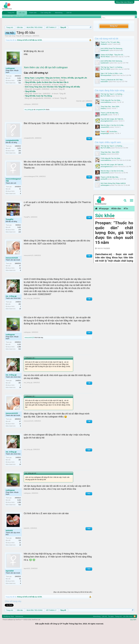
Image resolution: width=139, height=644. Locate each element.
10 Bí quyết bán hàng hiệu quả (45, 40)
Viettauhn (104, 44)
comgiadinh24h (41, 124)
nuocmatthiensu (106, 102)
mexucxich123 (12, 272)
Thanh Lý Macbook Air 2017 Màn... (112, 80)
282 (20, 318)
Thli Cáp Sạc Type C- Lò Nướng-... (112, 67)
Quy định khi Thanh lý (48, 37)
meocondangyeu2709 (13, 194)
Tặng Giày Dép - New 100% (110, 107)
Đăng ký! (114, 26)
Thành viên (33, 13)
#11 (89, 508)
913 (20, 97)
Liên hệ (69, 13)
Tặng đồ (19, 50)
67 (20, 280)
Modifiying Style (9, 631)
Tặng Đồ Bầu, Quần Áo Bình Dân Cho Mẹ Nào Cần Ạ (47, 97)
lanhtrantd (37, 99)
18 (20, 323)
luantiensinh (105, 50)
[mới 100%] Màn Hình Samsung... (112, 61)
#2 (89, 153)
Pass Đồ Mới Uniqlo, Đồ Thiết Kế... (112, 119)
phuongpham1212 (107, 121)
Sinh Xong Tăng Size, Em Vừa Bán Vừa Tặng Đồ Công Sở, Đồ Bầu (52, 101)
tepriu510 (10, 585)
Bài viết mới (20, 16)
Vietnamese (19, 631)
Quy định (133, 634)
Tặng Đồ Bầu (30, 106)
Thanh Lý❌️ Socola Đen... (109, 131)
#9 (89, 436)
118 (20, 555)
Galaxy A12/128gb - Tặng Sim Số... (112, 55)
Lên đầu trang (128, 631)
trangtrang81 (105, 133)
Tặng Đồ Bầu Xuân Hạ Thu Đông (38, 110)
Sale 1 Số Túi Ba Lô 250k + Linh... (112, 73)
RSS (135, 631)
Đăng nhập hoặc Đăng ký (124, 2)
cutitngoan (28, 50)
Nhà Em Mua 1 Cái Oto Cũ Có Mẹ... (113, 125)
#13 (89, 583)
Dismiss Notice (90, 34)
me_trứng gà (29, 124)
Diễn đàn (22, 13)
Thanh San (37, 108)
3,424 (19, 242)
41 (20, 203)
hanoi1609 (104, 82)
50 (20, 593)
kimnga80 (37, 103)
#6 (89, 313)
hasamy (103, 108)
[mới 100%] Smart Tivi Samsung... (112, 48)
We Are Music (105, 57)
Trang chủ (11, 13)
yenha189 (104, 115)
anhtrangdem (105, 185)
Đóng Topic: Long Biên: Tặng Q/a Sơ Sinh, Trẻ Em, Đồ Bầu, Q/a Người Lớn (56, 92)
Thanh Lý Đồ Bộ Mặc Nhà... (110, 113)
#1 (89, 119)
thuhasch (37, 94)
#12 (89, 543)
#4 (89, 232)
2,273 (19, 162)
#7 (89, 347)
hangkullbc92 (38, 112)
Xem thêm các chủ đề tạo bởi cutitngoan (46, 82)
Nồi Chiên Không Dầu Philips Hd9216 (113, 183)
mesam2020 (105, 127)
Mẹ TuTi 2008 (105, 69)
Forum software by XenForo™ (22, 634)
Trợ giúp (111, 631)
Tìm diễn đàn (9, 16)
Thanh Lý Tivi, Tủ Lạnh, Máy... (111, 42)
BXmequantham (106, 75)
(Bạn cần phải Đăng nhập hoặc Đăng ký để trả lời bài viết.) (73, 606)
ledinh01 (9, 545)
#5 (89, 270)
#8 (89, 397)
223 (20, 167)
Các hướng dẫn (46, 13)
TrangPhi (10, 233)
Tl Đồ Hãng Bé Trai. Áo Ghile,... (111, 100)
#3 (89, 191)
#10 (89, 464)
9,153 (19, 92)
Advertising (59, 13)
